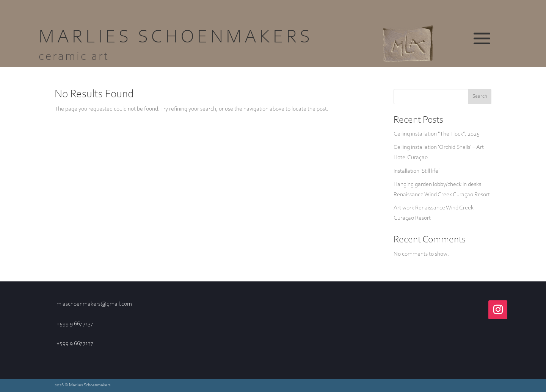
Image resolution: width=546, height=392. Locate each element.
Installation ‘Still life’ (417, 171)
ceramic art (74, 57)
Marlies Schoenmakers (176, 38)
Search (480, 97)
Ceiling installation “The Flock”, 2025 (437, 134)
